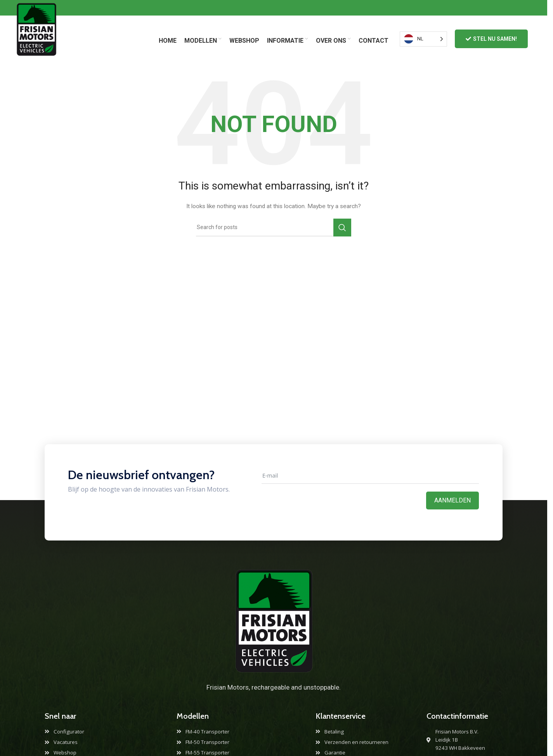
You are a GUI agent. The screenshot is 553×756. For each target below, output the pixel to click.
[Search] (274, 228)
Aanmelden (452, 500)
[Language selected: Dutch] (423, 39)
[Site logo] (36, 38)
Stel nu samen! (491, 39)
